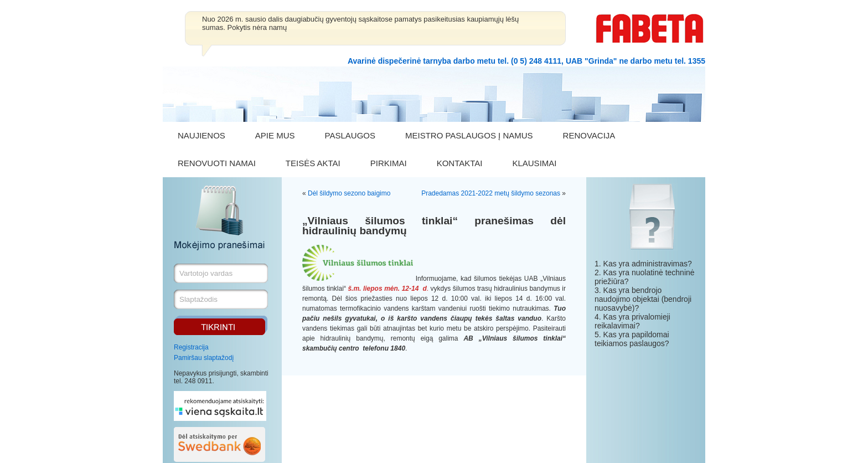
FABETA (650, 29)
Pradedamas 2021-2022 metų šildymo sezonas (491, 193)
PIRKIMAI (389, 163)
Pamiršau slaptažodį (204, 358)
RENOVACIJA (589, 135)
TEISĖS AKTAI (313, 163)
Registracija (191, 347)
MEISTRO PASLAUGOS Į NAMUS (469, 135)
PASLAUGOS (350, 135)
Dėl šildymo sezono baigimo (349, 193)
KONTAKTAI (460, 163)
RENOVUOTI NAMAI (217, 163)
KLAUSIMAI (534, 163)
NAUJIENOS (201, 135)
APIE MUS (275, 135)
